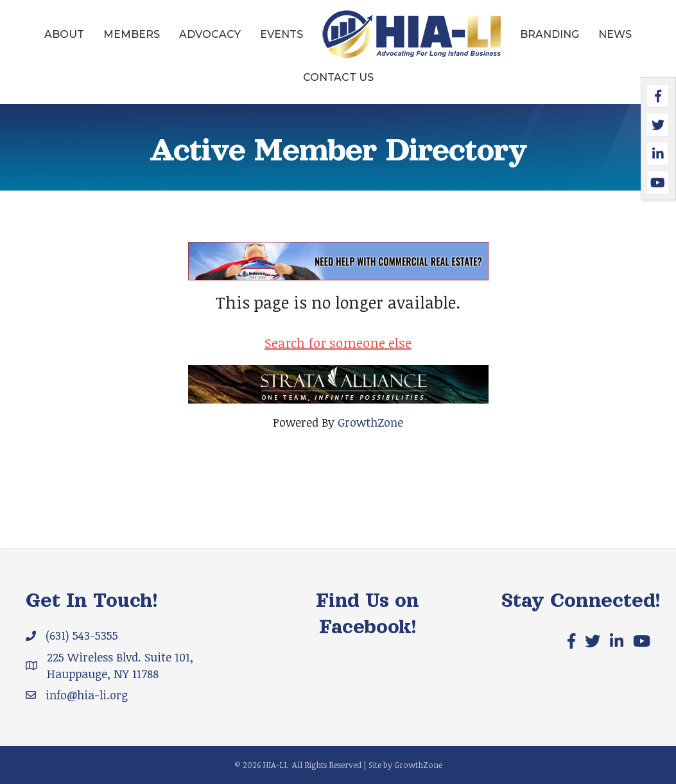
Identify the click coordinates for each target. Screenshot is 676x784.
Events (282, 34)
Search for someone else (338, 343)
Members (132, 34)
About (64, 34)
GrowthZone (370, 422)
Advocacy (210, 34)
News (615, 34)
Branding (550, 34)
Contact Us (338, 77)
